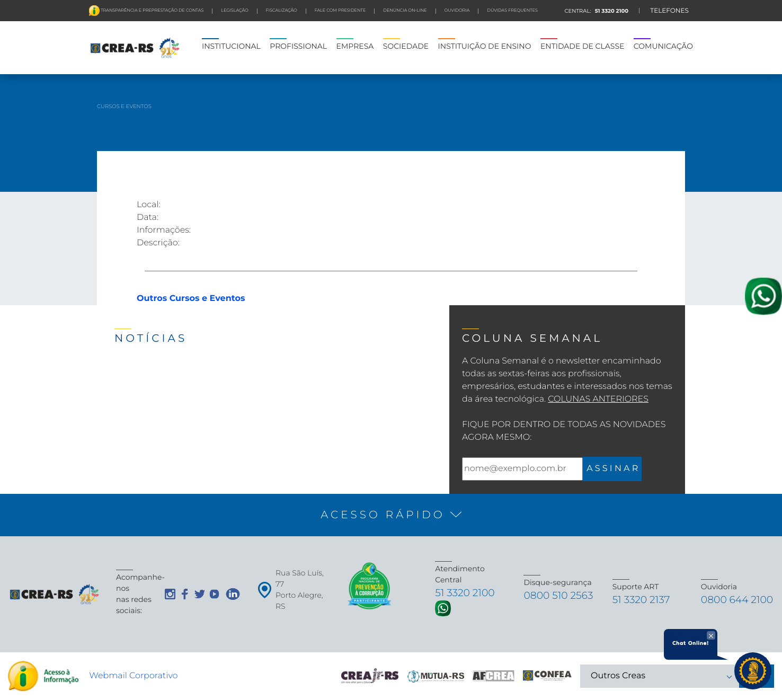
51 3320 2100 (611, 11)
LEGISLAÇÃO (234, 11)
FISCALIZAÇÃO (282, 11)
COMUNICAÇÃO (663, 46)
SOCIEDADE (406, 46)
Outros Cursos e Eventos (191, 299)
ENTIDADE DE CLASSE (582, 46)
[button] (391, 515)
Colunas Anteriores (598, 399)
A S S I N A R (612, 469)
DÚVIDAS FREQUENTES (512, 11)
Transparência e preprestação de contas (152, 11)
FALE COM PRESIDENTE (340, 11)
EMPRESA (355, 46)
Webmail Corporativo (133, 676)
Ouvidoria (457, 11)
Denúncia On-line (405, 11)
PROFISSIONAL (298, 46)
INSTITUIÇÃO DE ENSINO (485, 46)
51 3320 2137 (646, 600)
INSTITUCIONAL (231, 46)
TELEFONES (669, 11)
